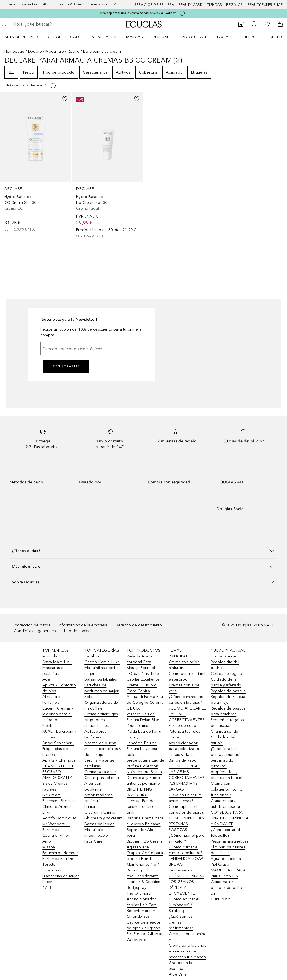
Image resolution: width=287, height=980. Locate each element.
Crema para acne (100, 772)
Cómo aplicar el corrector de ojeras (186, 810)
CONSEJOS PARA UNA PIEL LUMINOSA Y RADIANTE (230, 818)
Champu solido (225, 731)
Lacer (47, 882)
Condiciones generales (35, 631)
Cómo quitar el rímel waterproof (187, 676)
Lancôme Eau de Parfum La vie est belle (142, 749)
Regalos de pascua (228, 691)
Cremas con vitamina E (188, 937)
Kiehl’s (48, 726)
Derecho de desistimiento (139, 625)
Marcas (134, 37)
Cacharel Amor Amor (56, 838)
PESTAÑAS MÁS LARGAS (183, 786)
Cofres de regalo (226, 674)
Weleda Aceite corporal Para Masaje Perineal (141, 662)
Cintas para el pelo (102, 778)
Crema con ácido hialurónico (184, 665)
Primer (90, 807)
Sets (88, 697)
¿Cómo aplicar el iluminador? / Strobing (184, 905)
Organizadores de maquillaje (101, 705)
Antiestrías (94, 801)
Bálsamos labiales (101, 679)
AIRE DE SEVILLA (58, 778)
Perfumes (163, 37)
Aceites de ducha (100, 743)
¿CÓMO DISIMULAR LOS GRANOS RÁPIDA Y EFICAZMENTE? (187, 885)
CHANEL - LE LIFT (58, 766)
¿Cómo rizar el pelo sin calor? (187, 838)
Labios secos (181, 870)
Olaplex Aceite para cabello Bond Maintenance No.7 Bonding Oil (145, 862)
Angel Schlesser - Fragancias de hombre (58, 749)
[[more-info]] (31, 86)
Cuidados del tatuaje (223, 740)
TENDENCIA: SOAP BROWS (186, 862)
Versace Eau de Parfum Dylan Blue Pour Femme (143, 720)
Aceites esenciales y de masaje (103, 752)
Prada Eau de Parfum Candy (146, 734)
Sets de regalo (21, 37)
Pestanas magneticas (230, 841)
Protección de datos (32, 625)
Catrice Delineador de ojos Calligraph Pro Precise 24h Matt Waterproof (145, 931)
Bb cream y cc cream (103, 818)
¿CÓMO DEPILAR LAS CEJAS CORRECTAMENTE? (186, 772)
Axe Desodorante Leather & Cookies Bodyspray (143, 882)
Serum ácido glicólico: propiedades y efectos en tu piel (227, 769)
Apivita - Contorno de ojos (59, 688)
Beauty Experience (265, 5)
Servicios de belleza (154, 5)
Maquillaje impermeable (96, 833)
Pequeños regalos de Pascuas (227, 723)
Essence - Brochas (59, 801)
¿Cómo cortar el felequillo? (225, 833)
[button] (143, 550)
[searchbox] (53, 24)
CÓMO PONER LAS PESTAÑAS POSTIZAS (186, 824)
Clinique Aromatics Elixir (59, 810)
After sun (93, 783)
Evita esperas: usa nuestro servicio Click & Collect (137, 13)
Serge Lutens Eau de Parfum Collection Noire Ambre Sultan (145, 766)
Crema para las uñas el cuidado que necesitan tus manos (188, 951)
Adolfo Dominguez (60, 818)
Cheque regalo (65, 37)
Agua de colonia (226, 859)
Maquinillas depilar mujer (102, 671)
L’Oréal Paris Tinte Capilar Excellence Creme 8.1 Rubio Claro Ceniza (143, 682)
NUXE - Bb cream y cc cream (59, 734)
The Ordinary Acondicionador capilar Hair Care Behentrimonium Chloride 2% (142, 905)
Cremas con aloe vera (184, 688)
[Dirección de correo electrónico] (92, 349)
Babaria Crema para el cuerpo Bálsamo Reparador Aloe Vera (145, 827)
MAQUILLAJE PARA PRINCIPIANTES (228, 873)
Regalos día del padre (225, 665)
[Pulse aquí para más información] (182, 13)
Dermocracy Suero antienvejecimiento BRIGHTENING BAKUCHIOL (143, 786)
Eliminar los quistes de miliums (228, 850)
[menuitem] (25, 37)
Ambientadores (99, 795)
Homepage (14, 51)
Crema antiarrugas (101, 714)
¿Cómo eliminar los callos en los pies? (186, 700)
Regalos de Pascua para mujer (228, 700)
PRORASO (52, 772)
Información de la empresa (83, 625)
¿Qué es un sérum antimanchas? (185, 798)
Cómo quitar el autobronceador (226, 804)
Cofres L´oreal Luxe (102, 662)
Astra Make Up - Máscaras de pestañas (57, 668)
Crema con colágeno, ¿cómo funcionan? (227, 789)
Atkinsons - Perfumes (52, 700)
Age (46, 679)
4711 (47, 888)
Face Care (94, 841)
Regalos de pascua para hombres (228, 711)
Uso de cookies (78, 631)
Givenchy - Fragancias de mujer (61, 873)
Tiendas (215, 5)
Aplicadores (95, 731)
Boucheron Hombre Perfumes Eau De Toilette (60, 859)
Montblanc (52, 656)
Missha (49, 847)
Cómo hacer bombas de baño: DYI (227, 888)
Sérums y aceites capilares (100, 763)
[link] (36, 162)
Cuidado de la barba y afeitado (226, 682)
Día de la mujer (224, 656)
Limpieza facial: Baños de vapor (183, 757)
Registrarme (66, 366)
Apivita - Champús (59, 760)
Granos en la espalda (180, 966)
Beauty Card (191, 5)
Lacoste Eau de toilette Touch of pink (141, 807)
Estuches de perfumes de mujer (102, 688)
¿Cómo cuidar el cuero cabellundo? (185, 850)
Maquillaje (195, 37)
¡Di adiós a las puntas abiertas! (225, 752)
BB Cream (51, 795)
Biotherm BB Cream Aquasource (144, 844)
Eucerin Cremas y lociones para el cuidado (58, 714)
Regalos (235, 5)
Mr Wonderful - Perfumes (56, 827)
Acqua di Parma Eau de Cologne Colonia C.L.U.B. (145, 702)
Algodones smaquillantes (97, 723)
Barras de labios (99, 824)
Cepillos (92, 656)
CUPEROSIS (221, 899)
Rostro (74, 51)
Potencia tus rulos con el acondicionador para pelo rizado (185, 740)
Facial (224, 37)
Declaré (35, 51)
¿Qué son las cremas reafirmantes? (181, 922)
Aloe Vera (178, 974)
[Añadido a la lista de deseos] (65, 99)
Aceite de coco (182, 726)
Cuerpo (248, 37)
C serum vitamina (100, 812)
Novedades (104, 37)
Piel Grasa (220, 864)
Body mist (93, 789)
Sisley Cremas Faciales (55, 786)
